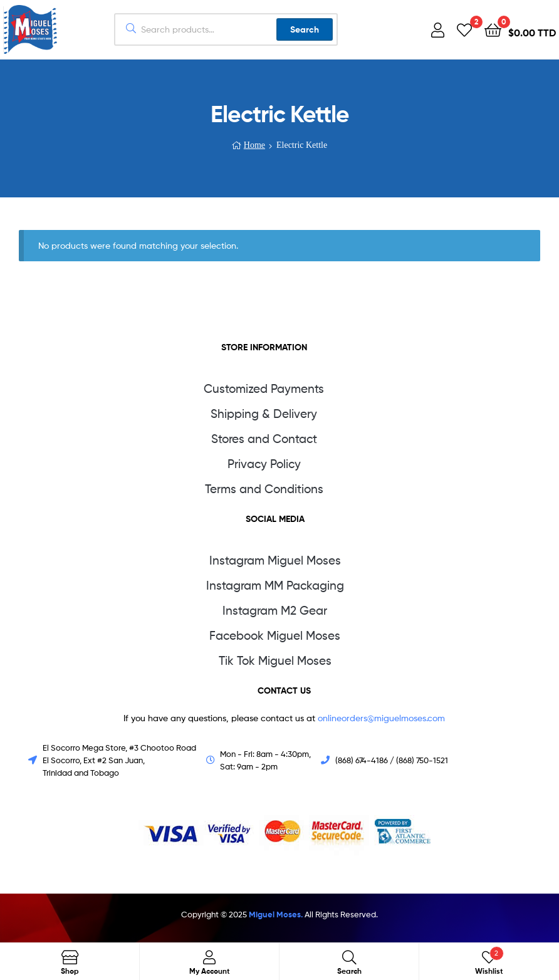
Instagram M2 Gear (275, 611)
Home (254, 145)
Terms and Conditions (264, 489)
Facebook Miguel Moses (275, 636)
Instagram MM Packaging (275, 586)
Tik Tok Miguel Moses (275, 661)
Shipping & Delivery (264, 414)
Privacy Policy (264, 464)
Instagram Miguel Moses (275, 560)
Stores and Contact (264, 439)
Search (305, 29)
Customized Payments (264, 389)
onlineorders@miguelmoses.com (380, 718)
